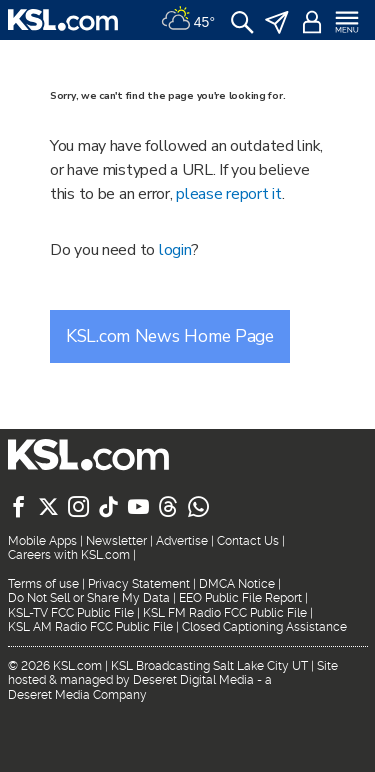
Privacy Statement (139, 584)
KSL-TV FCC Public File (71, 613)
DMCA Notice (237, 584)
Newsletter (116, 541)
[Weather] (188, 20)
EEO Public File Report (240, 598)
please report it (229, 194)
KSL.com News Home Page (170, 336)
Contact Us (248, 541)
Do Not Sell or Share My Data (89, 598)
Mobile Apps (42, 541)
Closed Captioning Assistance (264, 627)
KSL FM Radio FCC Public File (225, 613)
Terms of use (43, 584)
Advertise (182, 541)
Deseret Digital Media (193, 680)
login (175, 250)
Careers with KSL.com (69, 555)
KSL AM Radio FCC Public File (90, 627)
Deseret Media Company (77, 695)
